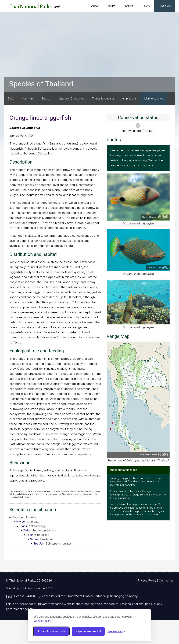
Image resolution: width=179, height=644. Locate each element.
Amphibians (129, 98)
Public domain (167, 321)
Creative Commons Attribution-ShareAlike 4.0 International (163, 217)
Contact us (166, 580)
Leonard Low (154, 267)
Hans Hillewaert (150, 217)
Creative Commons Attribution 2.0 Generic (165, 267)
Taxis (146, 6)
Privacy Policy (147, 580)
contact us (138, 165)
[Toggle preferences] (116, 631)
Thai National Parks (35, 8)
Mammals (28, 98)
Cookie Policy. (43, 621)
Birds (11, 98)
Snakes (46, 98)
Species (165, 6)
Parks (111, 6)
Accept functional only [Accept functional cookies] (51, 631)
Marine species (154, 98)
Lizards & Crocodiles (71, 98)
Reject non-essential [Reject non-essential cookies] (88, 631)
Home (93, 6)
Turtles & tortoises (103, 98)
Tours (129, 6)
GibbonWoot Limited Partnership (87, 596)
